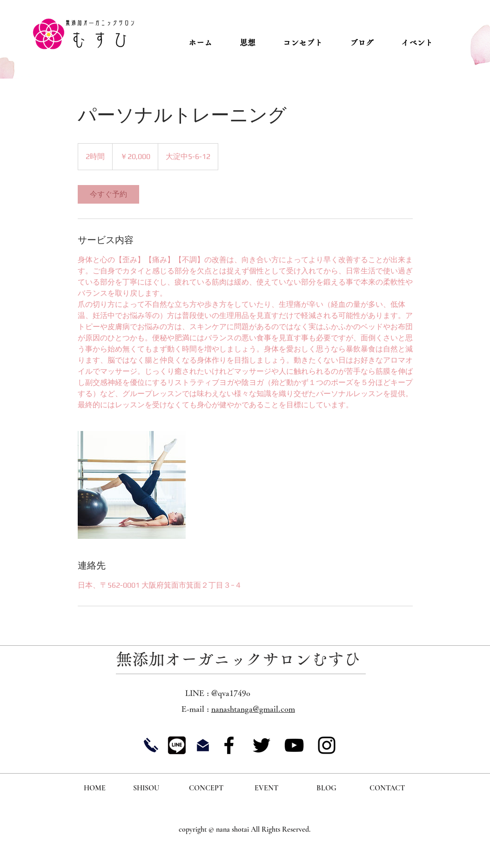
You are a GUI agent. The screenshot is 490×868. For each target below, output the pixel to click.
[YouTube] (294, 745)
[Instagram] (327, 745)
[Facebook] (229, 745)
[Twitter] (262, 745)
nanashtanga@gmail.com (253, 709)
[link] (108, 194)
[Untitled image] (132, 485)
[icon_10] (177, 745)
